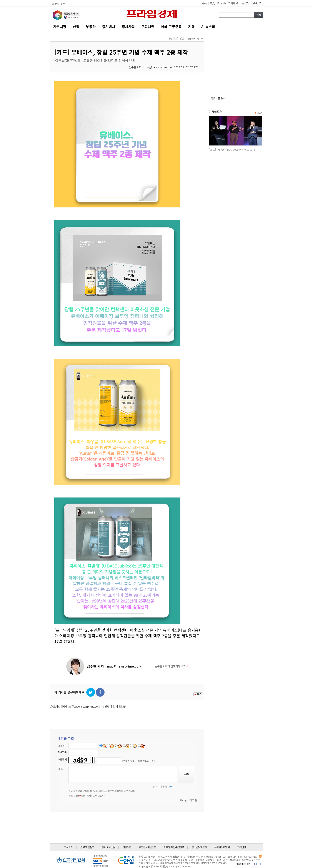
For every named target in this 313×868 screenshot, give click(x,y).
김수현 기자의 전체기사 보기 (171, 666)
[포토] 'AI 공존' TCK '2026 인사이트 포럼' (232, 149)
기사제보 (233, 3)
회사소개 (68, 847)
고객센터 (241, 847)
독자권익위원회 (222, 847)
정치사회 (128, 27)
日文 (212, 3)
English (222, 3)
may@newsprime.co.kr (125, 666)
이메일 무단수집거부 (174, 847)
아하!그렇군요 (171, 27)
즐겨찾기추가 (58, 4)
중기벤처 (109, 27)
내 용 (60, 769)
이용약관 (127, 847)
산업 (76, 27)
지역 (191, 27)
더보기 (259, 113)
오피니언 (148, 27)
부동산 (91, 27)
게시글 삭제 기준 (188, 800)
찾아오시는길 (108, 847)
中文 (205, 3)
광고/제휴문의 (87, 847)
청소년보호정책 (199, 847)
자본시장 (60, 27)
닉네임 (61, 746)
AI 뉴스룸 (208, 27)
